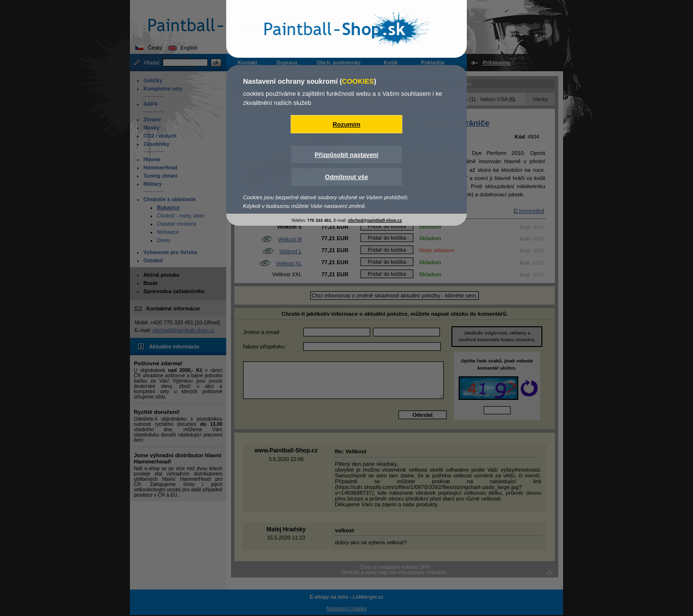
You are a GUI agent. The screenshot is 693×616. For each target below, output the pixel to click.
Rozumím (346, 124)
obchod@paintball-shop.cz (375, 220)
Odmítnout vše (346, 177)
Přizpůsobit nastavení (346, 155)
